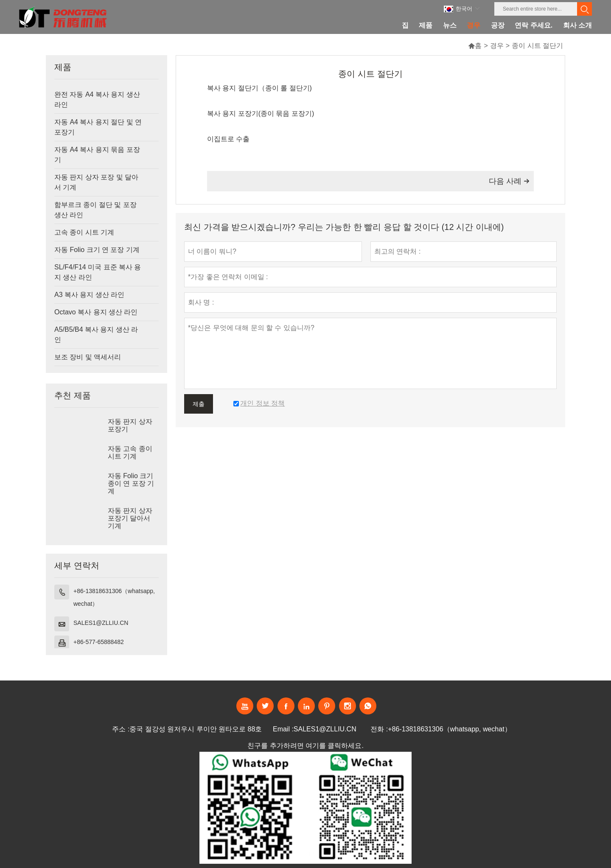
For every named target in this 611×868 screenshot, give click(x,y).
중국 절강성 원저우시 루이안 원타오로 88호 (196, 729)
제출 (199, 404)
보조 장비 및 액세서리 (88, 357)
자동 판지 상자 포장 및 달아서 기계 (96, 182)
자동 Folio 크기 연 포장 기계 (97, 250)
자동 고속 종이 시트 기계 (130, 452)
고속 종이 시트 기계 (84, 232)
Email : (283, 729)
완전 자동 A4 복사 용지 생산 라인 (97, 99)
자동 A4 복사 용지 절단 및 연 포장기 (98, 127)
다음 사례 (509, 181)
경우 (497, 46)
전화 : (379, 729)
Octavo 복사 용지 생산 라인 (96, 312)
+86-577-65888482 (99, 642)
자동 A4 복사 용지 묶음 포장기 (97, 155)
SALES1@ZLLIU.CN (101, 623)
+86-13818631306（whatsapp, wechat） (114, 597)
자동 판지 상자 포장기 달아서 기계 (130, 518)
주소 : (121, 729)
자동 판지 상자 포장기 (130, 425)
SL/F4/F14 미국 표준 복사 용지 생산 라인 (98, 272)
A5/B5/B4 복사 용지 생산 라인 (96, 335)
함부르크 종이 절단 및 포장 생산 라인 (95, 210)
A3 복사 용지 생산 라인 (89, 295)
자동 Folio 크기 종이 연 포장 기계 (131, 483)
